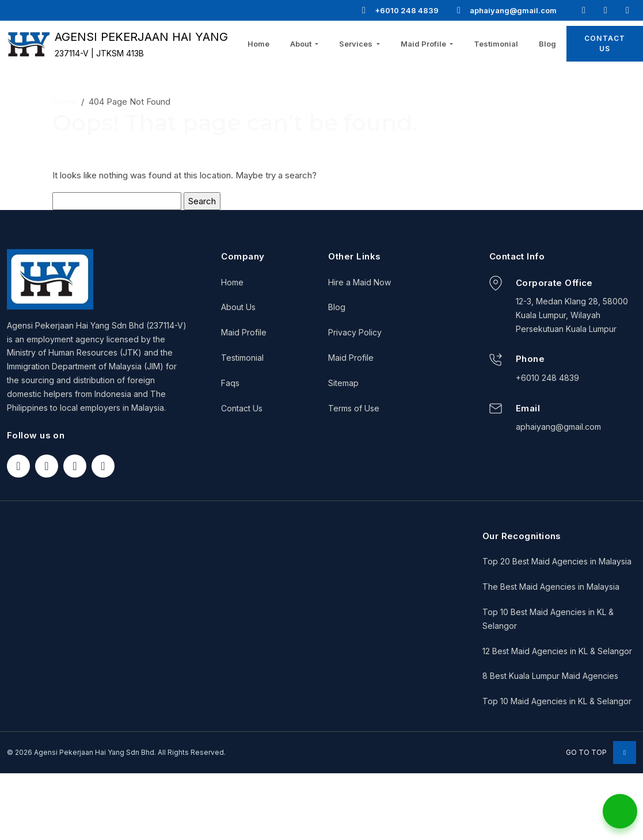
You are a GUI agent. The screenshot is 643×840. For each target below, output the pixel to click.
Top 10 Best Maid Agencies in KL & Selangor (548, 619)
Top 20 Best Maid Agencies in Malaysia (557, 561)
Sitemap (343, 383)
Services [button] (357, 44)
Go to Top (601, 752)
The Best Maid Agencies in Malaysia (551, 587)
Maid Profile (244, 332)
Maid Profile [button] (424, 44)
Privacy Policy (355, 332)
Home (258, 44)
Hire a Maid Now (359, 282)
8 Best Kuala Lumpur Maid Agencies (550, 676)
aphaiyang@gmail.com (506, 10)
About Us (238, 307)
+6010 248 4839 (400, 10)
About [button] (302, 44)
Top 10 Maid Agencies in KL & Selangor (557, 701)
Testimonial (496, 44)
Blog (547, 44)
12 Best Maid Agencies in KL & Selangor (557, 651)
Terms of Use (354, 408)
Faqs (230, 383)
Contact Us (242, 408)
